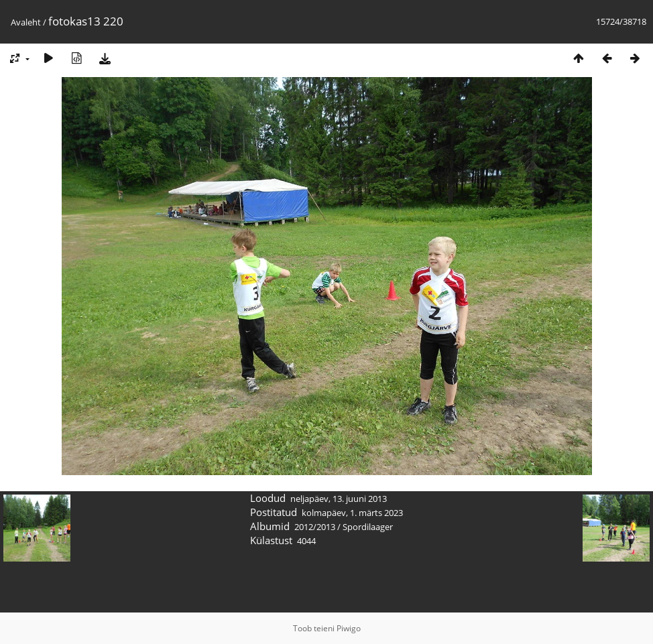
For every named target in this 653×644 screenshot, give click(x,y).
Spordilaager (368, 527)
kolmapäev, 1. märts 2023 (352, 513)
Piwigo (349, 628)
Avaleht (26, 22)
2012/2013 (315, 527)
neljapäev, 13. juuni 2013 (339, 499)
